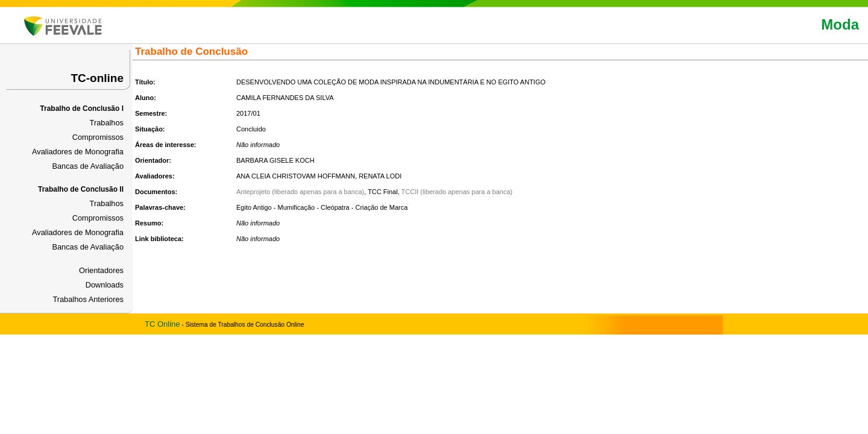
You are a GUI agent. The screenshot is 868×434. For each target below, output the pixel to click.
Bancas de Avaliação (88, 166)
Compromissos (98, 137)
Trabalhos (107, 123)
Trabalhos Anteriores (88, 299)
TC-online (97, 78)
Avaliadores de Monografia (78, 152)
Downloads (105, 285)
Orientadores (101, 270)
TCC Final (383, 192)
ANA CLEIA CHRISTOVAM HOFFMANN (296, 176)
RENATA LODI (380, 176)
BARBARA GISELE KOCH (275, 160)
